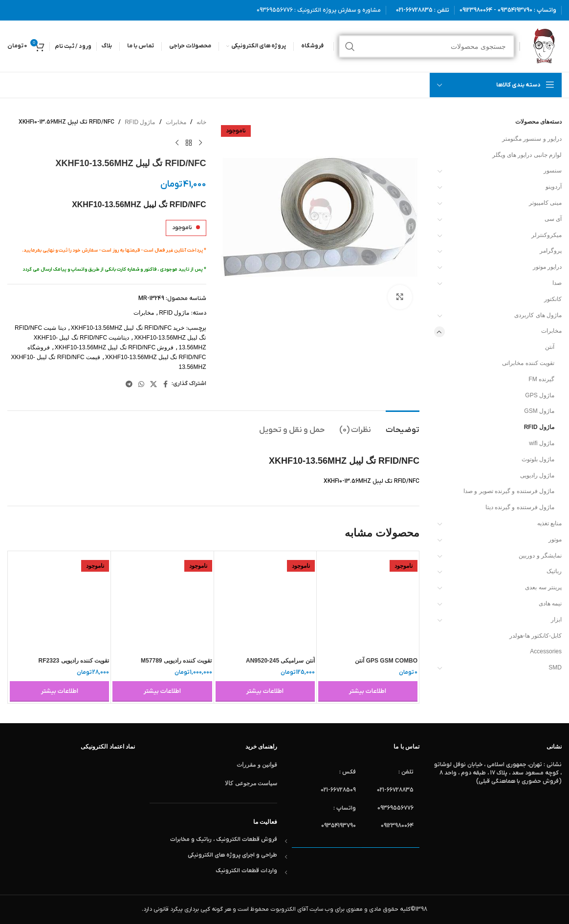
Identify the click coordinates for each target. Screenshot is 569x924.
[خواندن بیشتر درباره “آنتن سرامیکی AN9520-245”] (265, 691)
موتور (555, 539)
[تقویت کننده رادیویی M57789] (162, 602)
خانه (201, 122)
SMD (555, 667)
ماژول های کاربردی (538, 315)
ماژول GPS (540, 395)
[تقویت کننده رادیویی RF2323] (59, 602)
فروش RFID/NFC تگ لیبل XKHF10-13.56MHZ (114, 347)
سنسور (553, 171)
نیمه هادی (550, 603)
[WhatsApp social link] (141, 384)
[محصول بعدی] (177, 143)
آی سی (553, 219)
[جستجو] (427, 46)
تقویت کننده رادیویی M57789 (176, 661)
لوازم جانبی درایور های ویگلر (527, 155)
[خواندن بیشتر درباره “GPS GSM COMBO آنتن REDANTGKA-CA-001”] (368, 691)
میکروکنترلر (547, 235)
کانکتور (553, 299)
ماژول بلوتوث (538, 459)
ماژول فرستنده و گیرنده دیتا (520, 507)
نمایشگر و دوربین (540, 556)
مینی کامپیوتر (545, 203)
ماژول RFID (539, 427)
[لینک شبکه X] (153, 384)
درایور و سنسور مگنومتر (532, 139)
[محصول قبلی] (200, 143)
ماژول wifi (542, 443)
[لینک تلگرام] (129, 384)
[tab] (403, 425)
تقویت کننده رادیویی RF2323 (74, 661)
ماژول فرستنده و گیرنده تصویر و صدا (509, 491)
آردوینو (554, 187)
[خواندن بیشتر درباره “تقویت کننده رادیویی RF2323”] (59, 691)
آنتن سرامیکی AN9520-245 (280, 661)
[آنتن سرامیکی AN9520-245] (265, 602)
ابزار (556, 620)
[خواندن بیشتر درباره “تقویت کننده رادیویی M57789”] (162, 691)
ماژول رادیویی (537, 475)
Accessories (546, 651)
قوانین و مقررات (257, 765)
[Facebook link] (166, 384)
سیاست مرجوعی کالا (251, 783)
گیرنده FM (541, 379)
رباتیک (554, 571)
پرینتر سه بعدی (543, 587)
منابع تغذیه (549, 523)
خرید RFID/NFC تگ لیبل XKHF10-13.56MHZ (128, 328)
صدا (557, 283)
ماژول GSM (539, 411)
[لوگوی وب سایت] (543, 46)
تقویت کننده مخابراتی (528, 363)
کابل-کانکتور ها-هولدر (536, 636)
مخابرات (551, 331)
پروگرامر (551, 251)
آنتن (550, 347)
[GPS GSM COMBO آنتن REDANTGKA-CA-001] (368, 602)
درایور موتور (547, 267)
